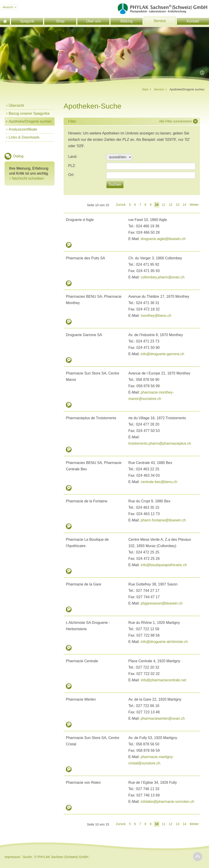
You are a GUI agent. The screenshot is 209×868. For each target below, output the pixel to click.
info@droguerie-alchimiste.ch (164, 642)
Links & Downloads (24, 137)
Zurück (121, 205)
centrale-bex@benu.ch (159, 482)
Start (145, 89)
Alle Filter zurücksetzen (175, 121)
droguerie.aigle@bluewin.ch (163, 239)
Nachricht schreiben (28, 178)
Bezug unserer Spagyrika (29, 113)
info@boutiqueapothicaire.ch (164, 565)
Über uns (93, 21)
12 (171, 205)
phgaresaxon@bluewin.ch (162, 603)
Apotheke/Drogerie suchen (30, 121)
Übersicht (16, 105)
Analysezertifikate (23, 129)
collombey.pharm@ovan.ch (163, 277)
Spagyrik (27, 21)
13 (178, 205)
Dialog (18, 156)
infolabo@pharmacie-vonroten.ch (167, 802)
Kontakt (193, 21)
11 (164, 205)
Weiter (194, 205)
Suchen (115, 185)
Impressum (12, 857)
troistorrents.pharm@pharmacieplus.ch (160, 443)
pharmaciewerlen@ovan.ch (163, 718)
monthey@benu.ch (156, 316)
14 (184, 205)
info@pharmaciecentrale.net (163, 680)
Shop (60, 21)
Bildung (126, 21)
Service (160, 21)
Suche (27, 857)
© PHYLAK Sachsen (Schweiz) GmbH (61, 857)
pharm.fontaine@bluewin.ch (163, 520)
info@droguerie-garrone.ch (162, 354)
